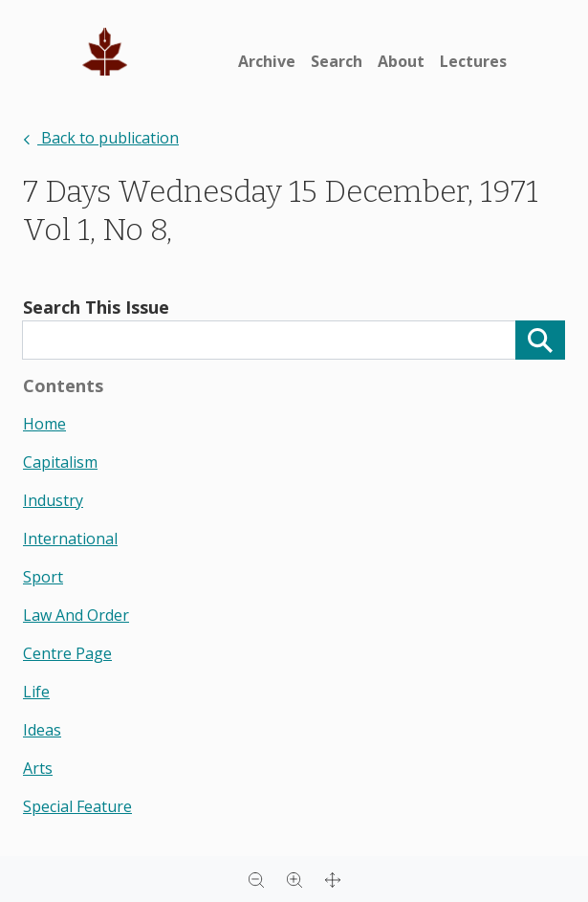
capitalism (60, 462)
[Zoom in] (294, 879)
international (70, 539)
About (401, 61)
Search (337, 61)
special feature (77, 806)
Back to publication (101, 138)
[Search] (540, 340)
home (44, 424)
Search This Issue (96, 307)
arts (38, 768)
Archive (267, 61)
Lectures (473, 61)
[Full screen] (333, 879)
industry (53, 500)
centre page (67, 653)
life (36, 692)
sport (43, 577)
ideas (42, 730)
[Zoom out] (256, 879)
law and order (76, 615)
